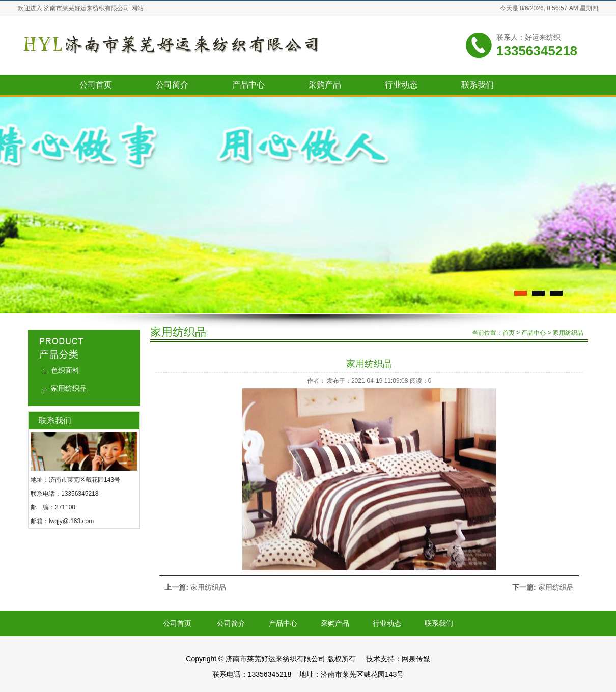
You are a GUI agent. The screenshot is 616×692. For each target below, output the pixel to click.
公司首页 (96, 85)
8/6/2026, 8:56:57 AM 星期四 (559, 8)
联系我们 (478, 85)
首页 (509, 333)
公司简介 (172, 85)
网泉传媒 (416, 659)
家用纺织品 (69, 388)
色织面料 (65, 370)
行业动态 (401, 85)
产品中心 (248, 85)
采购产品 (325, 85)
